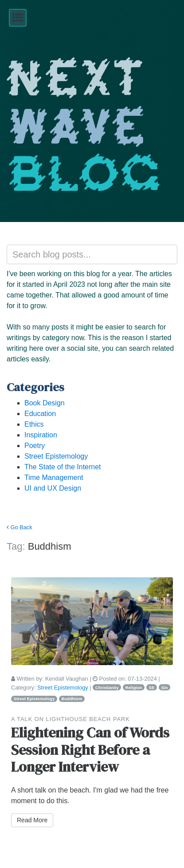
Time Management (54, 478)
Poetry (35, 446)
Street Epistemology (56, 456)
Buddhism (72, 699)
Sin (164, 688)
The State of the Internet (63, 467)
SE (152, 688)
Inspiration (41, 435)
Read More (32, 820)
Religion (134, 688)
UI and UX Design (53, 488)
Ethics (34, 424)
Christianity (107, 688)
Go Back (22, 527)
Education (40, 414)
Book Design (45, 403)
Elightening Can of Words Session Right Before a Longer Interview (90, 750)
